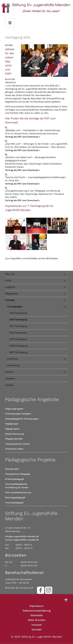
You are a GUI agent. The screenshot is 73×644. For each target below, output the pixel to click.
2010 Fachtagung (18, 339)
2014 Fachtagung (18, 326)
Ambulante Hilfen (14, 449)
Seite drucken (37, 620)
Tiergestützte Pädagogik (18, 474)
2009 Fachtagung (18, 346)
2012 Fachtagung (18, 333)
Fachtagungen (15, 307)
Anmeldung (13, 365)
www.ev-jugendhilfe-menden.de (22, 540)
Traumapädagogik (14, 503)
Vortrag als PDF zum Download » (22, 137)
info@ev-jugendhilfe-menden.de (22, 536)
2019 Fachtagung (18, 313)
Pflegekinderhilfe (14, 439)
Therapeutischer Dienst (17, 444)
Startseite (37, 615)
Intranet (37, 625)
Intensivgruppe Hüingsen (18, 414)
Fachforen (13, 359)
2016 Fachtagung (18, 320)
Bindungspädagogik (15, 498)
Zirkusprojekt (12, 469)
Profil (8, 280)
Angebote (10, 287)
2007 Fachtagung (18, 352)
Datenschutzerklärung (37, 611)
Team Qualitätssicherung (18, 492)
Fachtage (10, 300)
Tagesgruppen (12, 429)
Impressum (36, 606)
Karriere (9, 372)
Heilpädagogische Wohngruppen (22, 419)
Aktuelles (10, 378)
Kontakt (9, 385)
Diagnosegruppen (14, 409)
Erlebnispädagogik (15, 479)
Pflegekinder (12, 294)
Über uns (10, 274)
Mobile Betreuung (14, 434)
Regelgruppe (12, 424)
